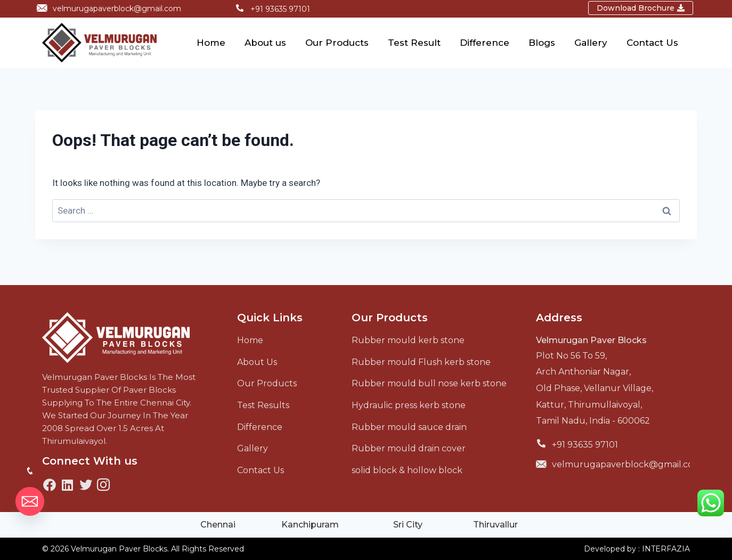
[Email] (30, 501)
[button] (641, 8)
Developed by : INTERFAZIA (637, 549)
